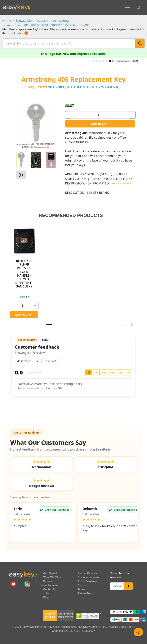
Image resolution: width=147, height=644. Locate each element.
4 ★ (104, 371)
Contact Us (50, 588)
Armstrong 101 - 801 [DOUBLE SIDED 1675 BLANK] (43, 25)
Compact (50, 360)
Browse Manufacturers (32, 21)
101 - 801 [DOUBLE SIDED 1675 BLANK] (84, 86)
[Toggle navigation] (127, 7)
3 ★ (112, 371)
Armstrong (61, 21)
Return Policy (86, 592)
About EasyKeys (88, 580)
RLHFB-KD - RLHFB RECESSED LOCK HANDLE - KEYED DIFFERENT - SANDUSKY (24, 272)
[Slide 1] (49, 323)
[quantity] (100, 114)
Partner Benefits (87, 572)
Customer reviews (88, 576)
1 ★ (128, 371)
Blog (46, 596)
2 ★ (120, 371)
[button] (43, 521)
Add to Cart (100, 123)
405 (87, 25)
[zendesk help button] (138, 632)
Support (82, 584)
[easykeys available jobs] (59, 614)
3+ (21, 174)
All (88, 371)
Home (7, 21)
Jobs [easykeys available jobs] (46, 592)
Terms (81, 588)
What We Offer (52, 576)
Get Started (50, 572)
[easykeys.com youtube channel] (14, 583)
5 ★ (96, 371)
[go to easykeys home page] (23, 573)
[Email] (117, 585)
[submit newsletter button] (128, 585)
